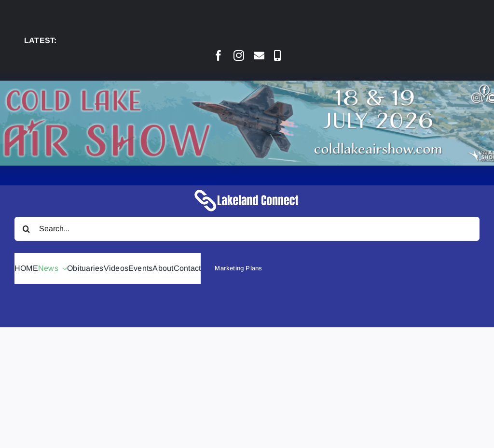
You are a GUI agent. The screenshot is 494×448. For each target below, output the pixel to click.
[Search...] (247, 229)
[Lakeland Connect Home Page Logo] (247, 189)
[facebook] (219, 56)
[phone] (277, 56)
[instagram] (239, 56)
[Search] (27, 229)
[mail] (259, 56)
